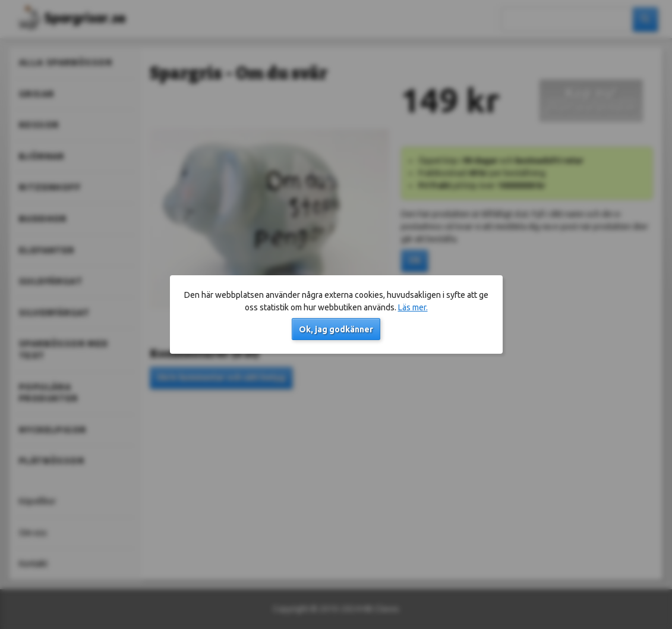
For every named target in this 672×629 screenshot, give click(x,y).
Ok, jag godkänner (336, 329)
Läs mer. (413, 307)
